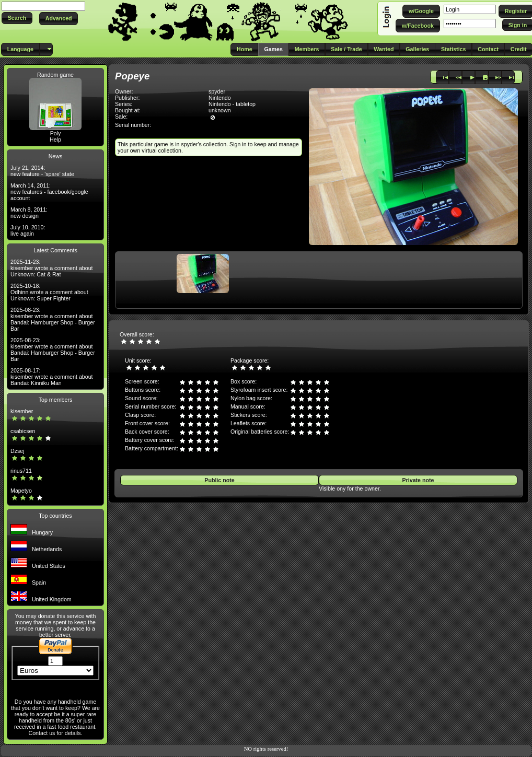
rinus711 (21, 471)
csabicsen (23, 431)
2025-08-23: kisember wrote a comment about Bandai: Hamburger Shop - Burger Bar (53, 319)
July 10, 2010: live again (28, 230)
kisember (22, 411)
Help (55, 139)
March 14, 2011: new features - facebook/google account (49, 192)
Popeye (132, 76)
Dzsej (18, 451)
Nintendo (220, 98)
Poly (56, 133)
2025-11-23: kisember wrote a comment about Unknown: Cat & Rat (52, 268)
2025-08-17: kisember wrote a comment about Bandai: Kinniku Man (52, 377)
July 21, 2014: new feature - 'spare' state (42, 171)
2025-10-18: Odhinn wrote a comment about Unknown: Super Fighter (49, 292)
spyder (217, 91)
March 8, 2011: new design (29, 213)
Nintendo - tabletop (232, 104)
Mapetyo (21, 491)
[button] (17, 18)
